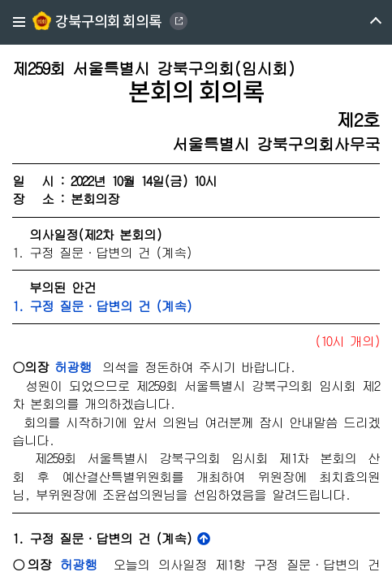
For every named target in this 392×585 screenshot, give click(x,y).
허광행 (73, 367)
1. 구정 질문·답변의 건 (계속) (102, 306)
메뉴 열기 (362, 22)
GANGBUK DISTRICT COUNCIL (179, 21)
